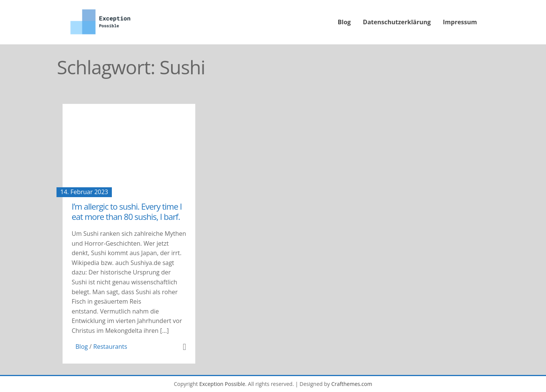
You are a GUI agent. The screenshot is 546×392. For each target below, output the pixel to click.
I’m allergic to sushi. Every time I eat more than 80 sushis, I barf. (127, 211)
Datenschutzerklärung (397, 22)
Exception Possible (222, 384)
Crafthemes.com (352, 384)
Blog (344, 22)
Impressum (460, 22)
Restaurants (110, 347)
